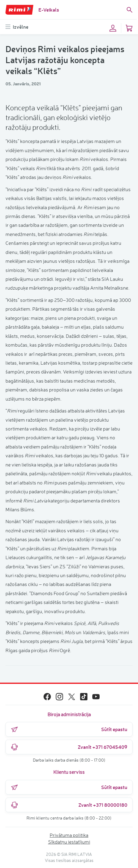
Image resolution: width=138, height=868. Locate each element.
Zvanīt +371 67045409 (69, 747)
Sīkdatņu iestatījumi (69, 842)
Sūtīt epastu (69, 729)
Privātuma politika (69, 835)
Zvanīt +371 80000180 (69, 805)
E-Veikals (49, 10)
